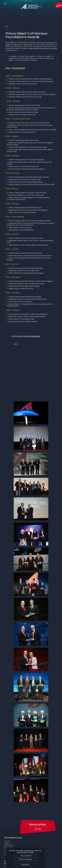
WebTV (16, 340)
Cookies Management (11, 833)
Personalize (25, 865)
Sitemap (7, 825)
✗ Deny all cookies (25, 859)
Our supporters (9, 837)
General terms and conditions (14, 835)
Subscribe (38, 813)
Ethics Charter (9, 832)
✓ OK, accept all (25, 856)
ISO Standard (9, 830)
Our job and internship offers (14, 838)
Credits (7, 827)
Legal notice (8, 828)
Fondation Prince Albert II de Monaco (31, 7)
